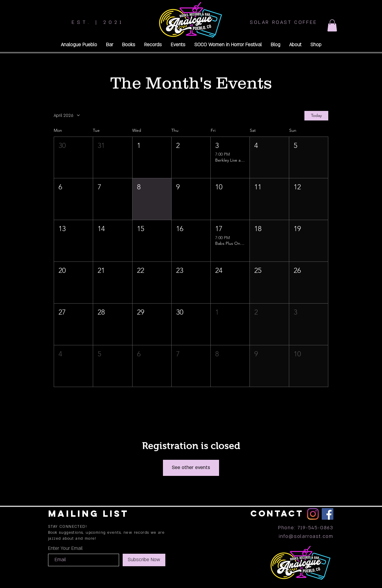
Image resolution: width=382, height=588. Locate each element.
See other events (191, 468)
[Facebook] (328, 514)
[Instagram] (313, 514)
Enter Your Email (65, 548)
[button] (332, 25)
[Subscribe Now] (144, 560)
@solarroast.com (311, 536)
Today (316, 115)
